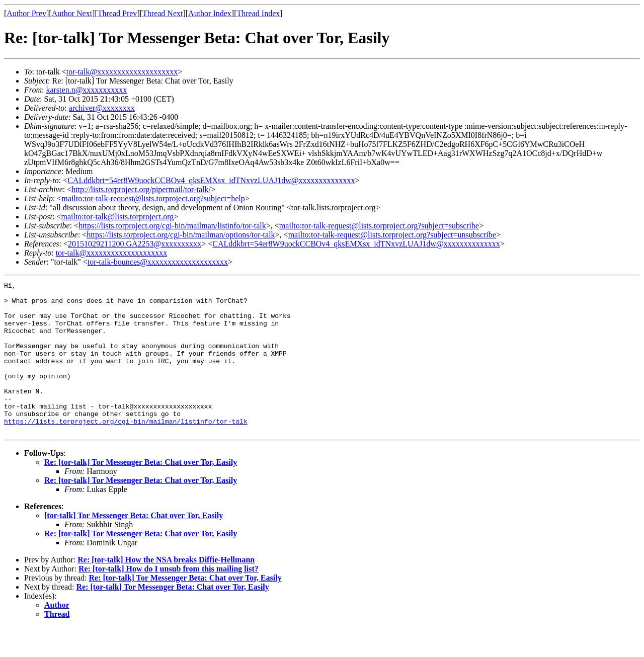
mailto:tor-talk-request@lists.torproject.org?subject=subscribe (379, 226)
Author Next (72, 13)
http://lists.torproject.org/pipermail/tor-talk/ (141, 189)
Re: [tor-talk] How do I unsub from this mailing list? (169, 599)
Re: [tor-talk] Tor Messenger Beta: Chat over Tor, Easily (141, 492)
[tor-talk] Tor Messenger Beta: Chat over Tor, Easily (134, 546)
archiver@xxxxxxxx (102, 108)
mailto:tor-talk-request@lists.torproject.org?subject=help (153, 198)
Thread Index (259, 13)
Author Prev (26, 13)
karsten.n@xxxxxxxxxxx (86, 90)
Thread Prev (117, 13)
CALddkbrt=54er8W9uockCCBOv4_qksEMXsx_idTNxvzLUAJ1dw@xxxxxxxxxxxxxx (211, 180)
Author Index (210, 13)
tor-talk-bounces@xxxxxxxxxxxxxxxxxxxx (158, 262)
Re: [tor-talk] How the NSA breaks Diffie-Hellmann (166, 590)
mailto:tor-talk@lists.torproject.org (117, 217)
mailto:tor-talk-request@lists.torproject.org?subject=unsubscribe (392, 235)
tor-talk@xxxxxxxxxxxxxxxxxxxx (122, 72)
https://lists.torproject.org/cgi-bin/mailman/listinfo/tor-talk (172, 226)
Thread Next (163, 13)
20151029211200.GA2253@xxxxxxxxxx (135, 244)
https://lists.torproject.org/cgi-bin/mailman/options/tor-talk (181, 235)
